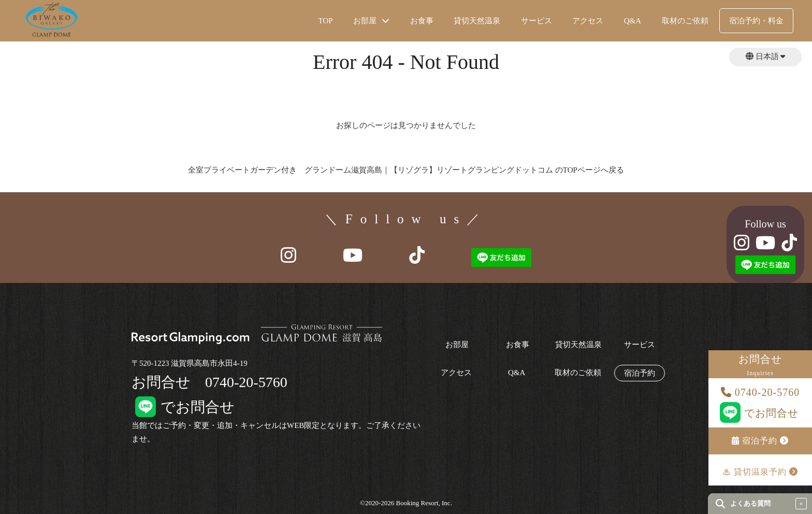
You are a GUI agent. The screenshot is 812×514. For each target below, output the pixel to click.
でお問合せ (760, 413)
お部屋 (457, 345)
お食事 (422, 21)
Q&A (633, 21)
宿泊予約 (760, 441)
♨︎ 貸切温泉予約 (760, 472)
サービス (536, 21)
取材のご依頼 (685, 21)
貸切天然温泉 (477, 21)
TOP (326, 21)
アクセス (588, 21)
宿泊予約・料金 (756, 21)
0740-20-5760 (760, 392)
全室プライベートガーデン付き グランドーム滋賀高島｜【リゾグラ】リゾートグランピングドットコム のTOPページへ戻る (406, 170)
